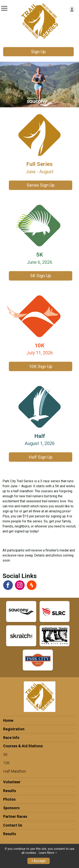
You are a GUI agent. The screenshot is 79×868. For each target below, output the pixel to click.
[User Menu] (72, 9)
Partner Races (15, 817)
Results (10, 791)
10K (6, 763)
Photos (9, 799)
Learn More (47, 853)
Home (8, 721)
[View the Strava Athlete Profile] (32, 585)
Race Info (11, 738)
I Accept (39, 861)
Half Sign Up (41, 457)
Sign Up (38, 52)
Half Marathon (15, 771)
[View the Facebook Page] (8, 585)
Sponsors (11, 808)
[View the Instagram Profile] (20, 585)
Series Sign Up (41, 185)
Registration (14, 729)
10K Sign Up (41, 367)
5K (5, 755)
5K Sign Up (41, 276)
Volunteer (12, 782)
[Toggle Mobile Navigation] (4, 8)
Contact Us (13, 825)
